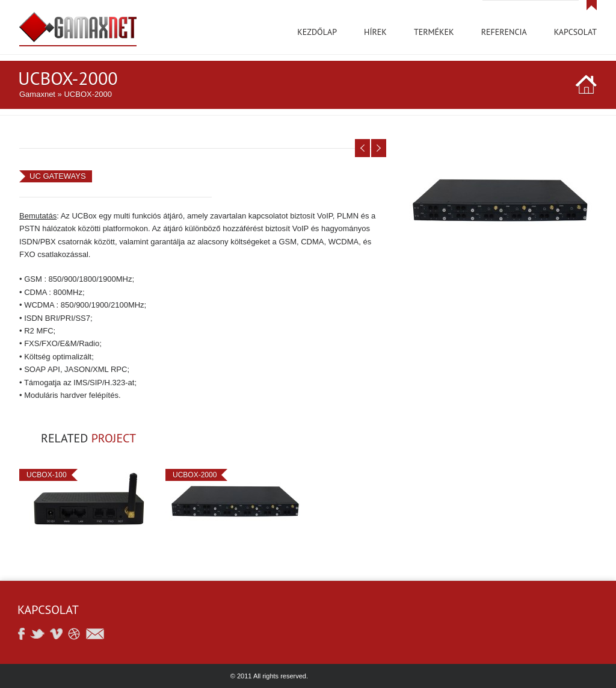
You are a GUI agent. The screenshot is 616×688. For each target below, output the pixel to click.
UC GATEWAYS (58, 176)
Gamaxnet (37, 94)
